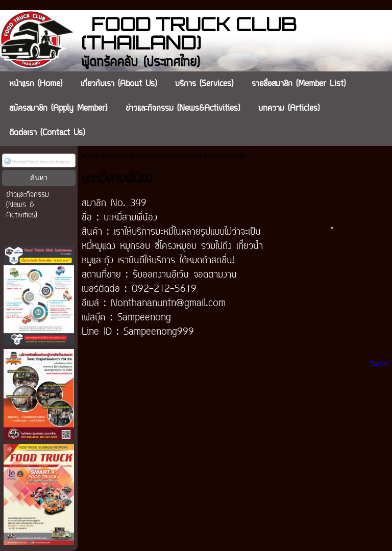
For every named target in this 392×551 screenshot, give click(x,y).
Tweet (378, 364)
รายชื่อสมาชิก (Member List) (166, 156)
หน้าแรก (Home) (102, 156)
